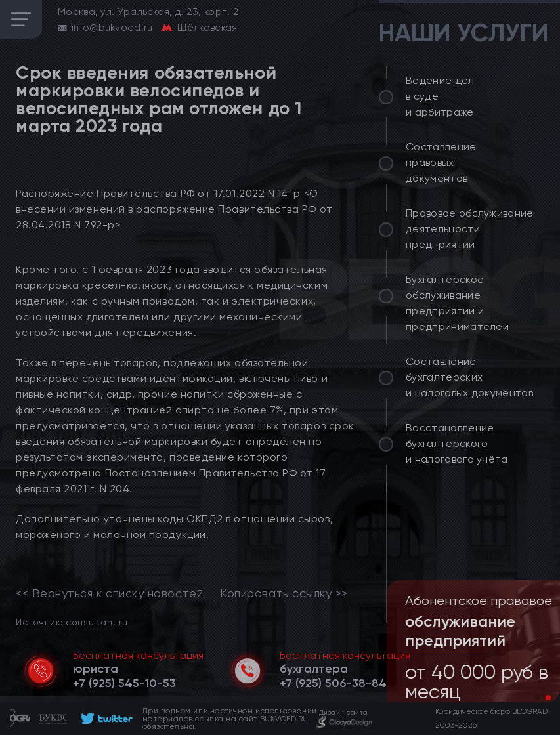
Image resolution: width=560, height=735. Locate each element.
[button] (538, 698)
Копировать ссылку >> (284, 593)
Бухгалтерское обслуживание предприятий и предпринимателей (457, 303)
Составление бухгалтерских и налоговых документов (469, 377)
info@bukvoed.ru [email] (112, 28)
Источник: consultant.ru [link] (72, 622)
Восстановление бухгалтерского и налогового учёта (457, 443)
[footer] (105, 719)
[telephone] (124, 683)
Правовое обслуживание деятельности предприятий (470, 229)
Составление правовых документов (441, 162)
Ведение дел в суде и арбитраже (440, 96)
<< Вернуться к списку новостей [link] (109, 593)
